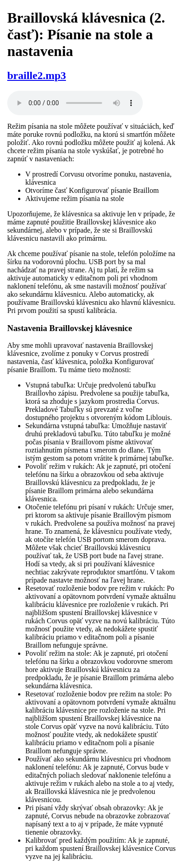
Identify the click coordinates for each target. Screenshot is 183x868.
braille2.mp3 (37, 75)
